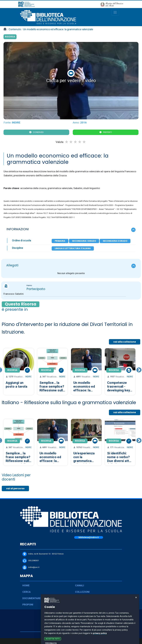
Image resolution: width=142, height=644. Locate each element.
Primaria (60, 241)
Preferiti (107, 132)
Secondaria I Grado (84, 241)
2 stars (71, 142)
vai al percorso (15, 488)
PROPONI (28, 605)
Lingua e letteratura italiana (73, 248)
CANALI (80, 585)
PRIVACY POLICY (71, 624)
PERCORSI (81, 598)
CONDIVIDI (38, 132)
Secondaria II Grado (115, 241)
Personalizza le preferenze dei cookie (71, 641)
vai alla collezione (125, 342)
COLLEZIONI (82, 592)
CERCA (26, 592)
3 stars (76, 142)
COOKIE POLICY (71, 629)
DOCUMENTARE (32, 598)
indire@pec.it (31, 567)
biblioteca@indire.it (89, 537)
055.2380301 (31, 561)
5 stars (84, 142)
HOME (26, 585)
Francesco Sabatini (13, 294)
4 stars (80, 142)
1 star (67, 142)
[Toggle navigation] (115, 12)
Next (139, 372)
